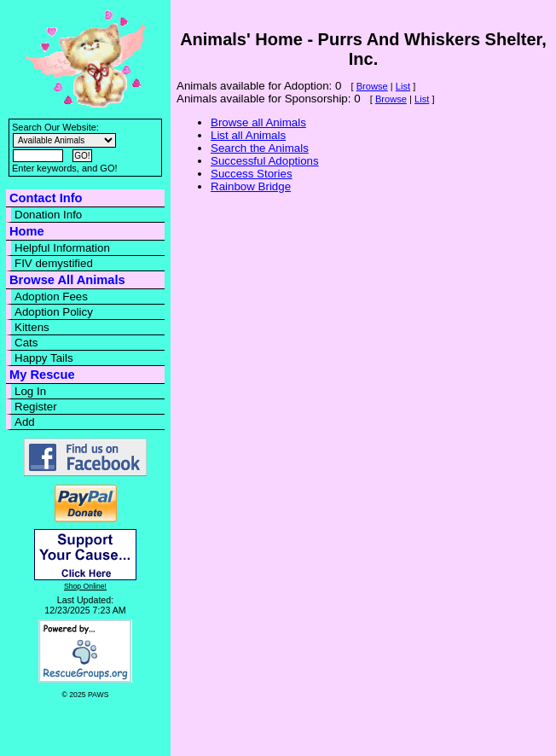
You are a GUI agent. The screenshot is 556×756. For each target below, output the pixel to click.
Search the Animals (260, 148)
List (403, 86)
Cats (26, 343)
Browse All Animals (67, 280)
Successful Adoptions (265, 161)
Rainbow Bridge (251, 186)
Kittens (32, 327)
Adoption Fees (51, 297)
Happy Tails (44, 358)
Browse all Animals (258, 122)
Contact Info (46, 198)
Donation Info (48, 215)
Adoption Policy (54, 312)
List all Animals (248, 135)
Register (36, 407)
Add (25, 422)
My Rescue (42, 375)
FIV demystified (54, 263)
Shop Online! (85, 586)
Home (27, 231)
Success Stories (252, 174)
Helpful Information (62, 248)
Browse (372, 86)
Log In (30, 391)
